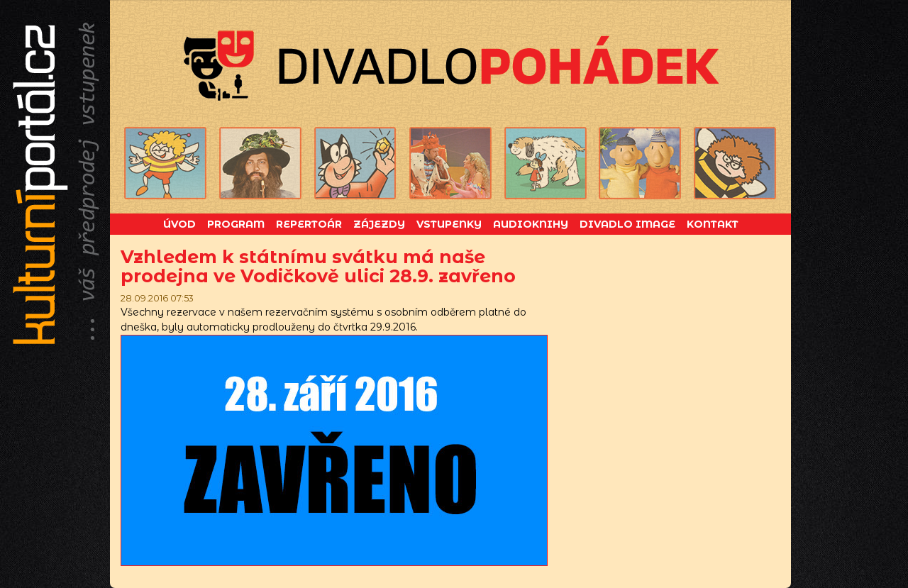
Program (236, 224)
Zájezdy (379, 224)
